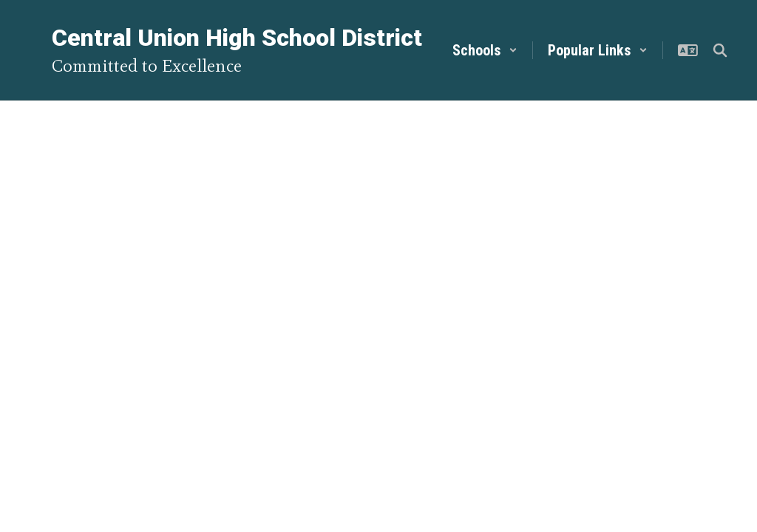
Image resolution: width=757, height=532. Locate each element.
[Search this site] (720, 50)
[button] (485, 50)
